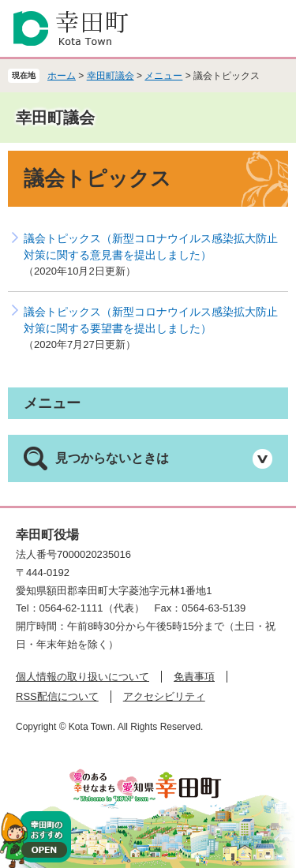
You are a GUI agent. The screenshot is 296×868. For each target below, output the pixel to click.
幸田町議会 (111, 76)
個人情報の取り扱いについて (82, 677)
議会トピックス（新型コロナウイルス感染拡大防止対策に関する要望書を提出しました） (151, 320)
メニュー (163, 76)
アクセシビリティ (164, 696)
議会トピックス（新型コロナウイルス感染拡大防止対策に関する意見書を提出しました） (151, 247)
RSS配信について (57, 696)
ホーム (62, 76)
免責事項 (194, 677)
